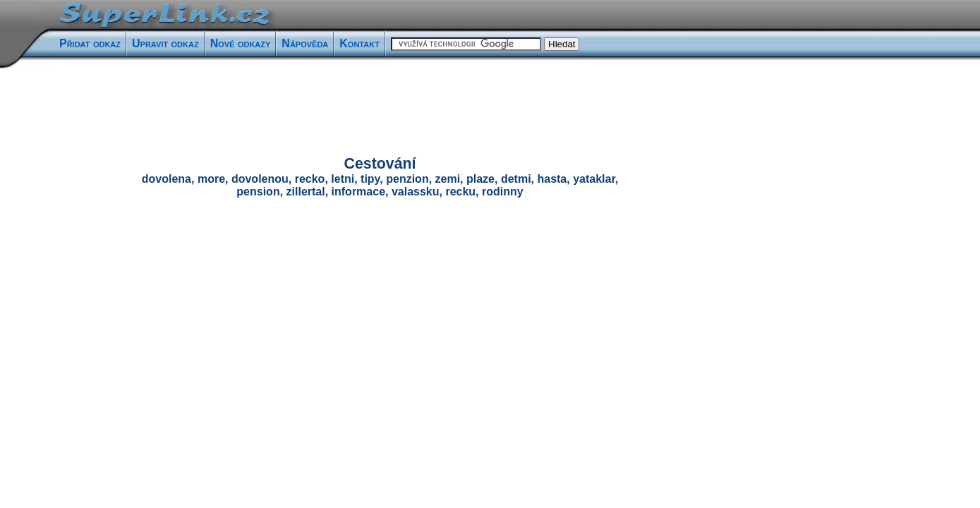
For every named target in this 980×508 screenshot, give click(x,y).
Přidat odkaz (90, 43)
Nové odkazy (241, 43)
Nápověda (305, 43)
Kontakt (359, 43)
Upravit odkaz (165, 43)
